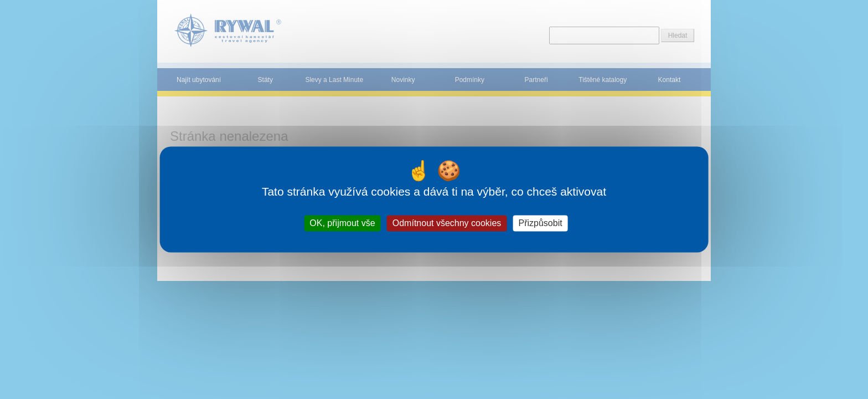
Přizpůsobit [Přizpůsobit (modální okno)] (540, 223)
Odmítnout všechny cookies (447, 223)
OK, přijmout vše (342, 223)
